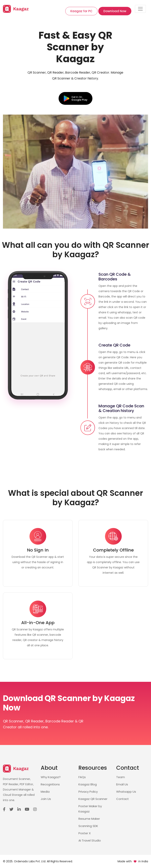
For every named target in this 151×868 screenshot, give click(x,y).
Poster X (85, 833)
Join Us (46, 799)
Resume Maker (89, 819)
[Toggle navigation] (140, 9)
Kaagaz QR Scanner (93, 799)
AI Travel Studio (90, 840)
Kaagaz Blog (88, 784)
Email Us (122, 784)
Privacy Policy (88, 792)
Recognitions (50, 784)
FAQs (82, 777)
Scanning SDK (88, 826)
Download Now (115, 11)
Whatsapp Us (126, 792)
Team (121, 777)
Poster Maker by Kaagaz (90, 809)
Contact (122, 799)
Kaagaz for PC (81, 11)
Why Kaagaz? (51, 777)
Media (45, 792)
